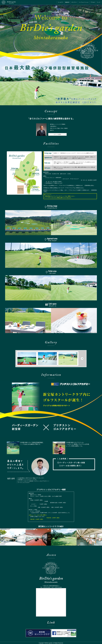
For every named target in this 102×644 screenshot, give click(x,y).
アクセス (93, 2)
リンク (99, 2)
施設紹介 (67, 2)
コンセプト (61, 2)
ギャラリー (74, 2)
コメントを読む (57, 134)
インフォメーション (84, 2)
